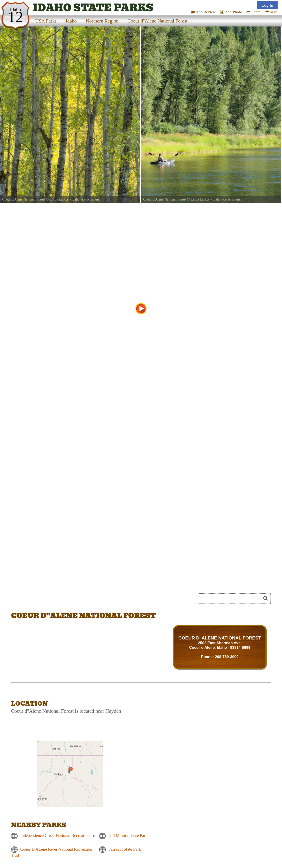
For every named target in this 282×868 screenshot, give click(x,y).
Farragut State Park (125, 849)
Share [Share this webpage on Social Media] (253, 12)
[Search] (232, 599)
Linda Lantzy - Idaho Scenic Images (75, 199)
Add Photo (231, 12)
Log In (267, 5)
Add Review (204, 12)
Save (271, 12)
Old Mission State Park (128, 835)
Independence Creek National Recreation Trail (59, 835)
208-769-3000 (227, 657)
